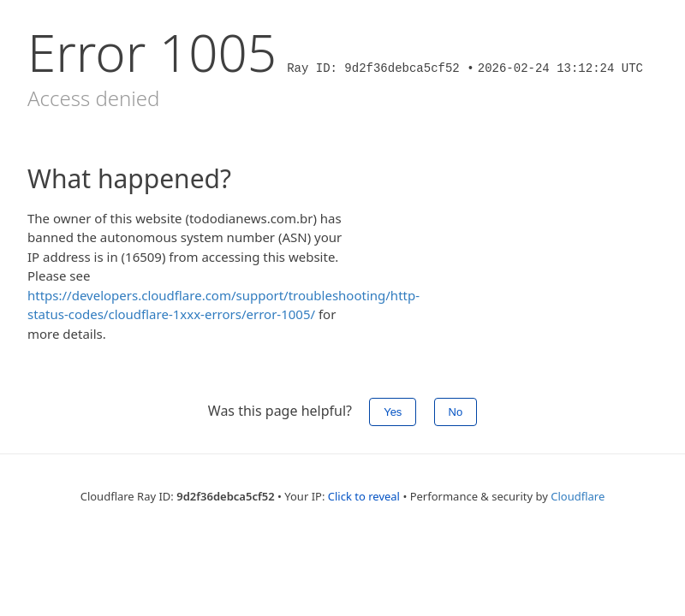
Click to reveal (364, 496)
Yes (393, 412)
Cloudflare (578, 496)
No (456, 412)
